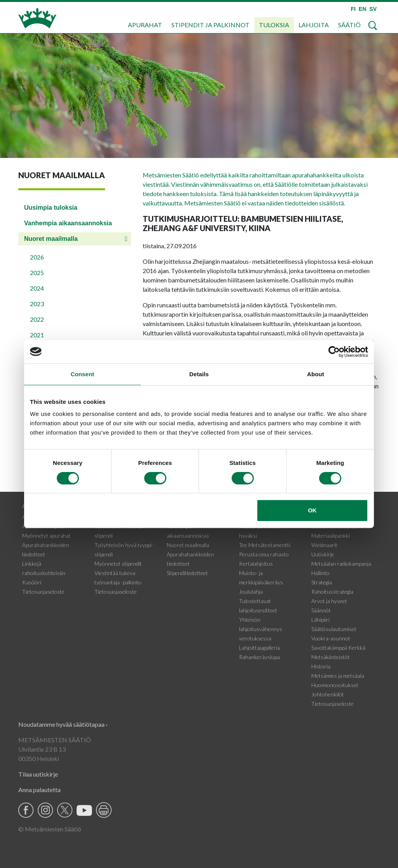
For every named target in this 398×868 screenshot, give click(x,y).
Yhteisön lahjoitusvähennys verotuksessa (261, 629)
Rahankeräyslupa (259, 657)
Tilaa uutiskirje (38, 774)
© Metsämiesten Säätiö (50, 829)
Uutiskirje (323, 554)
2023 (37, 304)
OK (312, 510)
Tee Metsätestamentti (265, 545)
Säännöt (321, 610)
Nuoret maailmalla (51, 239)
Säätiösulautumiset (334, 629)
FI (353, 9)
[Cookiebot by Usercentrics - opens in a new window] (334, 352)
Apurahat (145, 25)
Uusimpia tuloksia (51, 208)
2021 (37, 335)
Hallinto (320, 573)
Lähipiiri (320, 620)
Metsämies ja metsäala (338, 676)
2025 (37, 273)
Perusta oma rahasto (264, 554)
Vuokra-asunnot (331, 638)
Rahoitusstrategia (332, 592)
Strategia (322, 582)
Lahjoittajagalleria (259, 648)
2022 (37, 319)
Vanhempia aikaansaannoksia (68, 223)
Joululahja (251, 592)
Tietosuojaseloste (43, 592)
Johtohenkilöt (328, 694)
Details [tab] (199, 374)
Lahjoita (314, 25)
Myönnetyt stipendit (118, 564)
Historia (321, 666)
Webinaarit (324, 545)
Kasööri (32, 582)
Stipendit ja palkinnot (210, 25)
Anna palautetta (39, 790)
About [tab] (316, 374)
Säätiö (349, 25)
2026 (37, 257)
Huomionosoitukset (335, 685)
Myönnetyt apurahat (46, 536)
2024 (37, 288)
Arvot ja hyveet (329, 601)
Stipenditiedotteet (187, 573)
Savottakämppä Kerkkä (338, 648)
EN (362, 9)
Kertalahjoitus (256, 564)
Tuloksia (274, 25)
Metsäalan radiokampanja (341, 564)
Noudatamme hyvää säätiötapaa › (63, 724)
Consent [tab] (83, 374)
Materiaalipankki (331, 536)
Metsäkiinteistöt (331, 657)
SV (373, 9)
